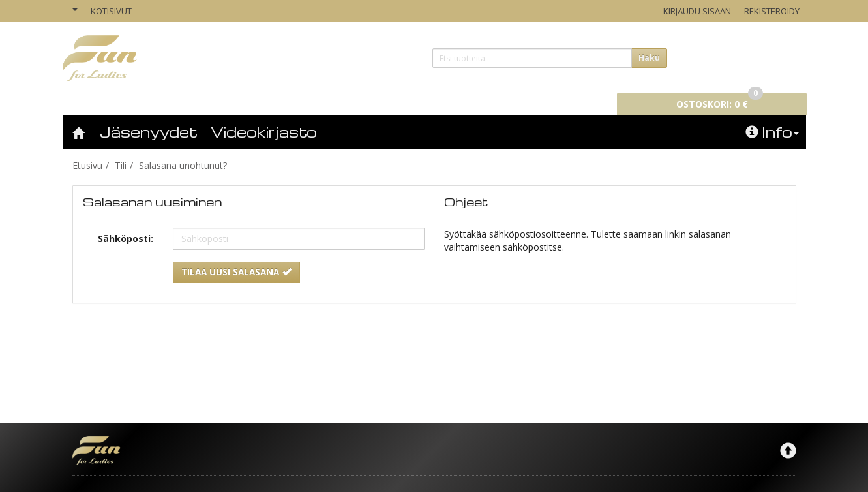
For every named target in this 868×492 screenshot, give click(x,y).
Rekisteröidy (772, 11)
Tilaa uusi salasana (236, 254)
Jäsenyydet (149, 114)
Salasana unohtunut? (183, 147)
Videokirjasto (264, 114)
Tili (121, 147)
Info (772, 114)
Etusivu (87, 147)
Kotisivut (111, 11)
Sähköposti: (126, 220)
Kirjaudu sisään (697, 11)
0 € (729, 56)
